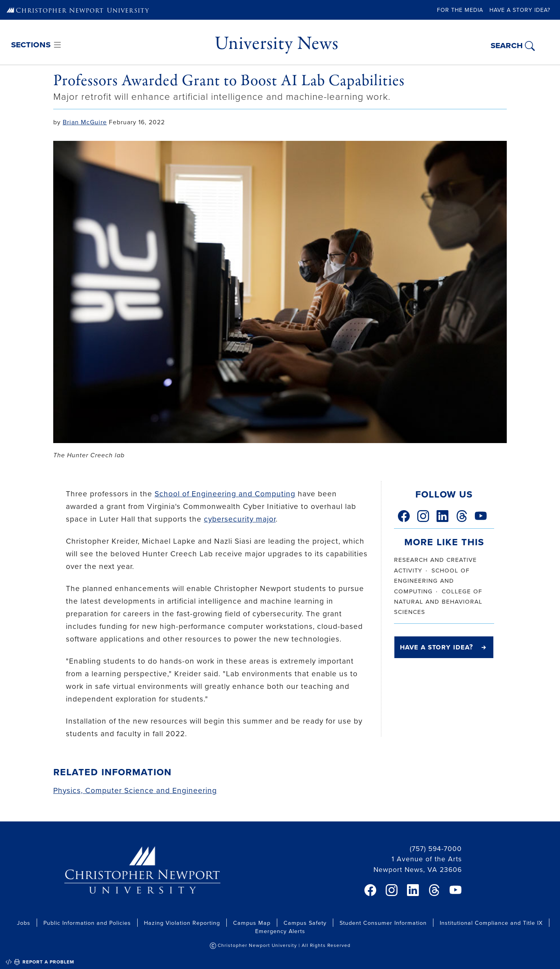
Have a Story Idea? (520, 10)
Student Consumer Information (383, 923)
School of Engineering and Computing (225, 493)
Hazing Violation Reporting (182, 923)
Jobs (24, 923)
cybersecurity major (240, 519)
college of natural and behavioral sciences (438, 601)
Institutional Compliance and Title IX (491, 923)
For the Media (460, 10)
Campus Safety (305, 923)
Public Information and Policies (87, 923)
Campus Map (252, 923)
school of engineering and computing (432, 580)
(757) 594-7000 (436, 848)
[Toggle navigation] (37, 45)
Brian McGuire (85, 122)
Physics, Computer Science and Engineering (135, 790)
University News (276, 43)
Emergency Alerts (280, 931)
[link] (404, 516)
